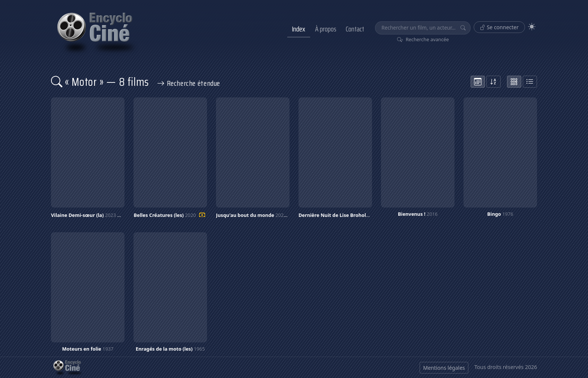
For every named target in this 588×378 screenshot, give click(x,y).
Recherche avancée (423, 39)
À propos (326, 29)
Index (298, 29)
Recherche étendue (189, 83)
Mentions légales (444, 368)
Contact (355, 29)
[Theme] (532, 27)
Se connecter (499, 27)
